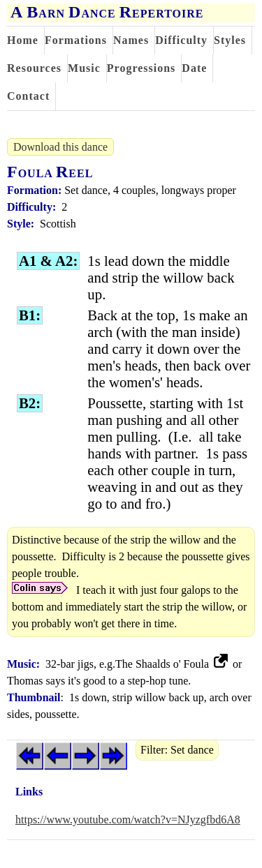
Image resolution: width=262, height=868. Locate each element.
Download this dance (60, 147)
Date (194, 68)
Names (131, 40)
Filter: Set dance (177, 750)
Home (23, 40)
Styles (230, 40)
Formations (76, 40)
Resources (34, 68)
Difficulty (181, 40)
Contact (28, 96)
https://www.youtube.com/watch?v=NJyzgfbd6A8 (128, 820)
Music (84, 68)
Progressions (141, 68)
